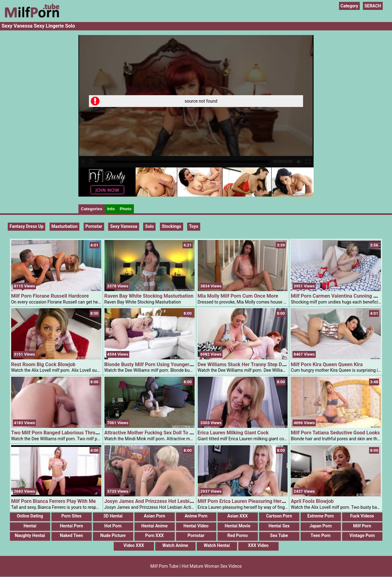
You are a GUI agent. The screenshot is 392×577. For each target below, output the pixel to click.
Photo (126, 209)
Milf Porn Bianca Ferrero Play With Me (53, 501)
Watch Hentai (217, 545)
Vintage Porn (362, 535)
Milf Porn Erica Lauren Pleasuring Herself (244, 501)
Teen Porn (320, 535)
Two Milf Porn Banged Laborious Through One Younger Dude (79, 433)
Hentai (30, 526)
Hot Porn (113, 526)
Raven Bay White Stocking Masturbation (149, 296)
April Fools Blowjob (312, 501)
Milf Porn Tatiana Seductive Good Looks (335, 433)
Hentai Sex (279, 526)
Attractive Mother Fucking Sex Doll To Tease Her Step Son (169, 433)
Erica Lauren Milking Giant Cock (233, 433)
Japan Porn (321, 526)
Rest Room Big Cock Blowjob (43, 364)
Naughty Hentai (30, 535)
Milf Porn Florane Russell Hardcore (50, 296)
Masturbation (64, 226)
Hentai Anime (154, 526)
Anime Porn (196, 516)
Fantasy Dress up (26, 226)
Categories (92, 209)
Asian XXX (238, 516)
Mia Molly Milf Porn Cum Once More (238, 296)
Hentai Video (196, 526)
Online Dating (30, 516)
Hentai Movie (238, 526)
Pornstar (196, 535)
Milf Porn (362, 526)
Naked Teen (71, 535)
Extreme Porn (321, 516)
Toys (194, 226)
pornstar (94, 226)
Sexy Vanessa (123, 226)
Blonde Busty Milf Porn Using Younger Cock (153, 364)
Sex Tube (279, 535)
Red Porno (238, 535)
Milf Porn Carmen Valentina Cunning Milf (336, 296)
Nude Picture (113, 535)
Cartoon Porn (279, 516)
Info (111, 209)
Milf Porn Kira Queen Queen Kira (327, 364)
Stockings (172, 226)
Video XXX (134, 545)
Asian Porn (154, 516)
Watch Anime (175, 545)
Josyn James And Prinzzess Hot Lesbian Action (158, 501)
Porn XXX (155, 535)
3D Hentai (113, 516)
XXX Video (258, 545)
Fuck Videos (362, 516)
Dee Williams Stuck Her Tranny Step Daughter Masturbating (264, 364)
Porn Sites (71, 516)
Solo (149, 226)
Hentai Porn (71, 526)
